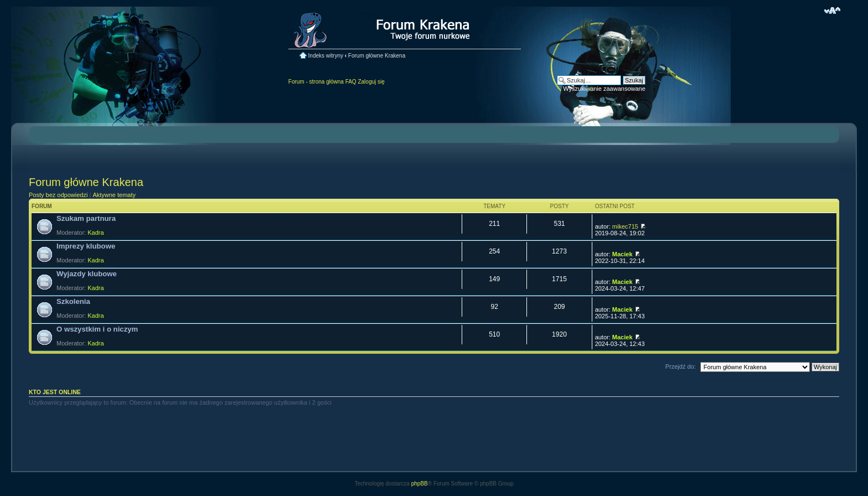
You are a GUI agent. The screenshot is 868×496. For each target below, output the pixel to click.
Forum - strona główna (316, 82)
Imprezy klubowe (86, 246)
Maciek (622, 254)
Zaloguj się (371, 82)
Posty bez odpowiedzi (58, 195)
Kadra (95, 232)
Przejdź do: (681, 366)
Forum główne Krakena (377, 56)
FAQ (351, 82)
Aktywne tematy (114, 195)
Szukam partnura (86, 218)
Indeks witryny (326, 56)
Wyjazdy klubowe (87, 274)
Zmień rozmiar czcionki (832, 11)
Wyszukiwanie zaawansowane (604, 89)
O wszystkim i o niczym (97, 329)
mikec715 (625, 226)
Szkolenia (73, 301)
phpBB (420, 484)
